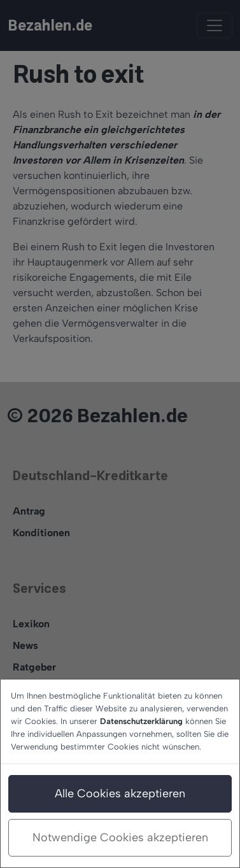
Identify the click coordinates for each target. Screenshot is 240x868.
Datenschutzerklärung (141, 721)
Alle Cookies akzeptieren (120, 793)
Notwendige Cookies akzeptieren (120, 837)
